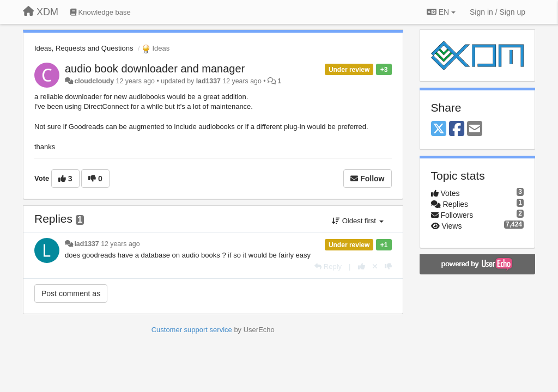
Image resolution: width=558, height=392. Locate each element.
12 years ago (120, 244)
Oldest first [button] (357, 221)
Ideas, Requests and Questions (84, 48)
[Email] (475, 129)
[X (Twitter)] (439, 129)
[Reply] (328, 267)
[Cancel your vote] (375, 267)
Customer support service (192, 330)
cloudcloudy (94, 81)
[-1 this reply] (388, 267)
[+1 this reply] (362, 267)
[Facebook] (457, 129)
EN (441, 12)
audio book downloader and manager (155, 69)
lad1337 (208, 81)
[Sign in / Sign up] (498, 12)
